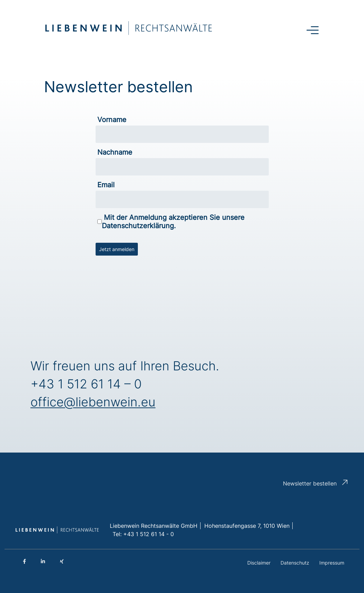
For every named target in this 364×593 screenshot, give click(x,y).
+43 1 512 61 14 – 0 (86, 384)
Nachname (115, 152)
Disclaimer (259, 563)
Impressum (332, 563)
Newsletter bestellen (310, 483)
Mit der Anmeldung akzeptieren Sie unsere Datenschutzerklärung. (171, 222)
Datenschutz (295, 563)
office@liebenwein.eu (93, 402)
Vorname (112, 120)
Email (106, 185)
